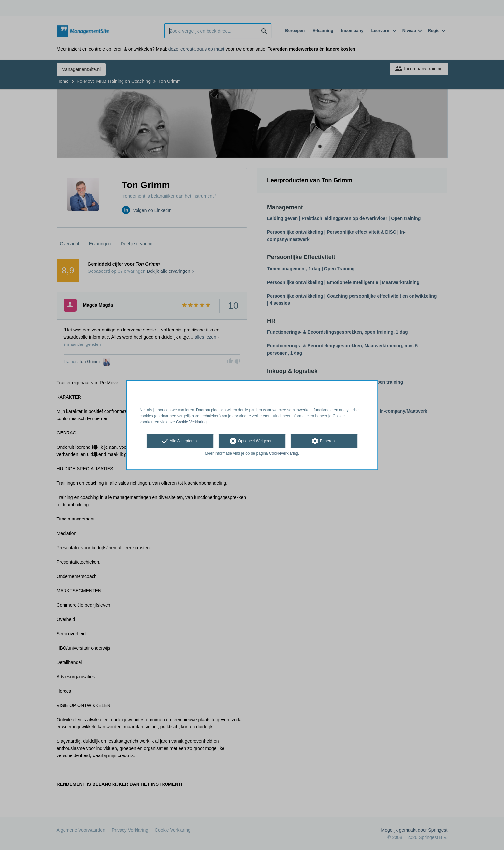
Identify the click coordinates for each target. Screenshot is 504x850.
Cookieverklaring (284, 453)
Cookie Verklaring (191, 422)
